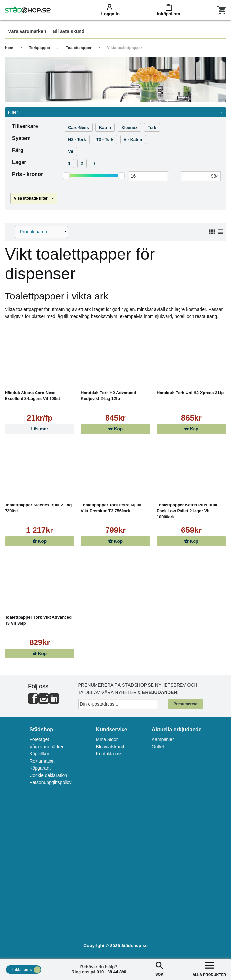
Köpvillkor (39, 754)
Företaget (39, 739)
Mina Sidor (107, 739)
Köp (115, 429)
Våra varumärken (47, 747)
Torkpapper (40, 48)
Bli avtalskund (110, 747)
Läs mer (39, 429)
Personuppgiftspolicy (50, 782)
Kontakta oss (109, 754)
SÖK (159, 968)
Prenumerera (185, 704)
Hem (9, 48)
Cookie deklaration (48, 775)
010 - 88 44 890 (112, 972)
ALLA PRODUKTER (209, 968)
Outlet (158, 747)
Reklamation (42, 761)
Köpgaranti (40, 768)
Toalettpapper (79, 48)
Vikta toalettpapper (125, 48)
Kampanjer (163, 739)
